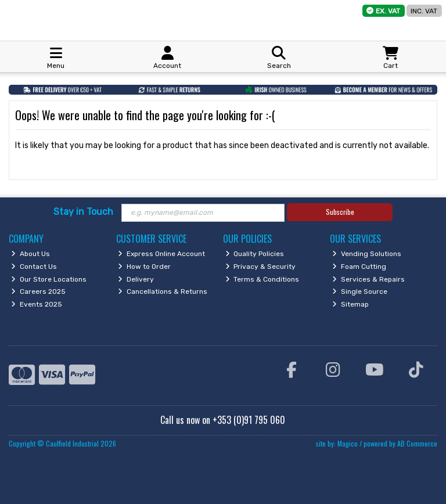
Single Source (360, 291)
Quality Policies (255, 254)
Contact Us (34, 267)
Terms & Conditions (262, 279)
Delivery (136, 279)
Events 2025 (37, 304)
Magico (348, 443)
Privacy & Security (261, 267)
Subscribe (340, 212)
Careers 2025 (38, 291)
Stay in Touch (83, 212)
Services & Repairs (368, 279)
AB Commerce (417, 443)
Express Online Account (161, 254)
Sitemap (350, 304)
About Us (30, 254)
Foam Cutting (359, 267)
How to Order (144, 267)
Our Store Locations (49, 279)
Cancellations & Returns (163, 291)
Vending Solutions (367, 254)
